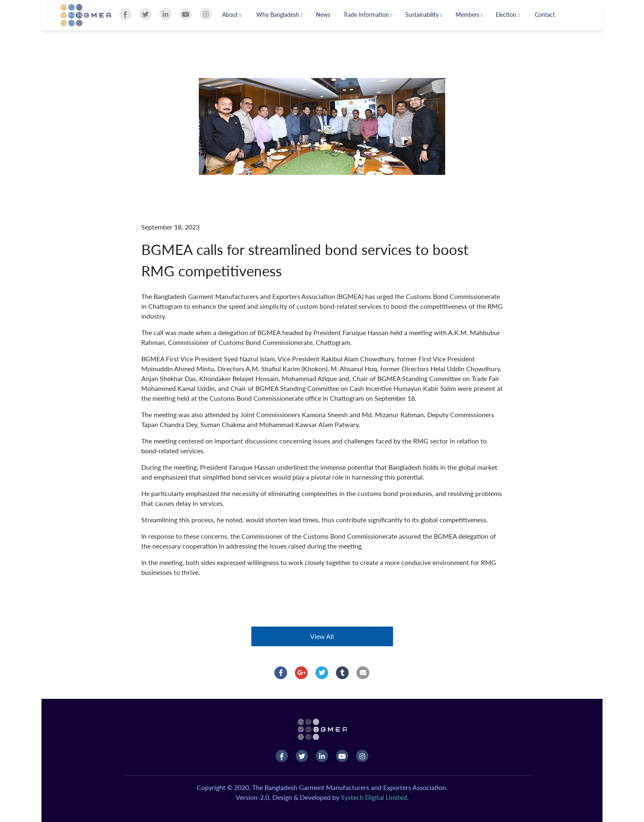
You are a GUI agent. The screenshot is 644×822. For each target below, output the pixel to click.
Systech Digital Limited (374, 797)
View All (322, 636)
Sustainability (424, 15)
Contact (545, 15)
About (232, 15)
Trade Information (368, 15)
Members (469, 15)
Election (508, 15)
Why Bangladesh (279, 15)
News (323, 15)
